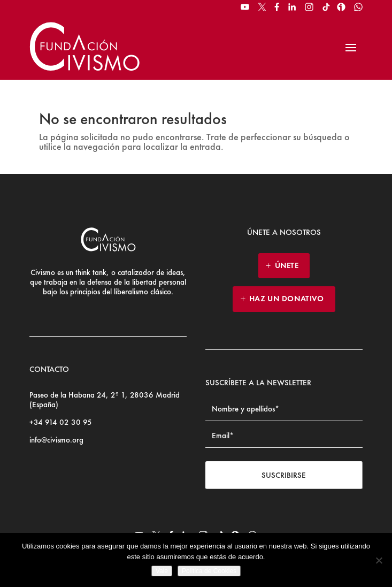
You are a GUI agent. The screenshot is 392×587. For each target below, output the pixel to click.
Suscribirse (284, 475)
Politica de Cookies (209, 571)
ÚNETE (287, 265)
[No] (379, 560)
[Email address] (284, 436)
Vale (162, 571)
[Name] (284, 409)
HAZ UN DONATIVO (287, 299)
